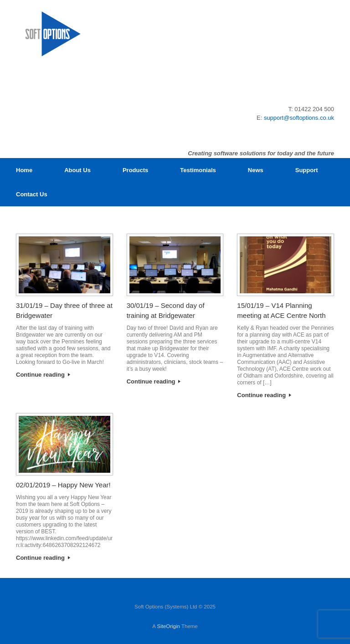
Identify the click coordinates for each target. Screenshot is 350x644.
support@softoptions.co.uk (299, 118)
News (256, 170)
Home (24, 170)
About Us (77, 170)
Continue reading (43, 375)
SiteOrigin (168, 626)
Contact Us (32, 194)
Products (135, 170)
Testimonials (198, 170)
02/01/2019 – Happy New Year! (63, 485)
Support (307, 170)
